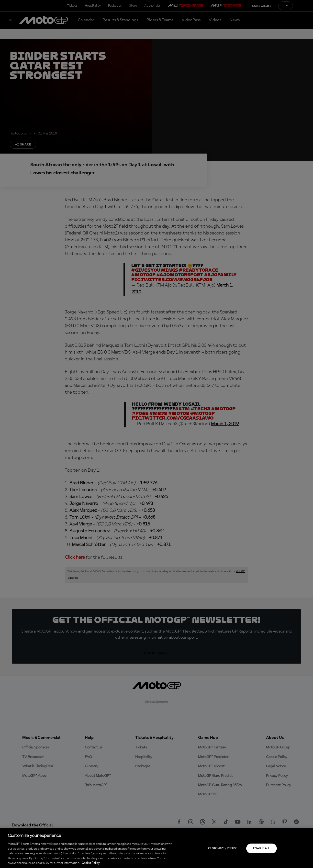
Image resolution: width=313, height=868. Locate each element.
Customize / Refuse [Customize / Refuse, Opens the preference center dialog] (223, 848)
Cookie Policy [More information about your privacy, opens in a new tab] (91, 863)
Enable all (262, 848)
